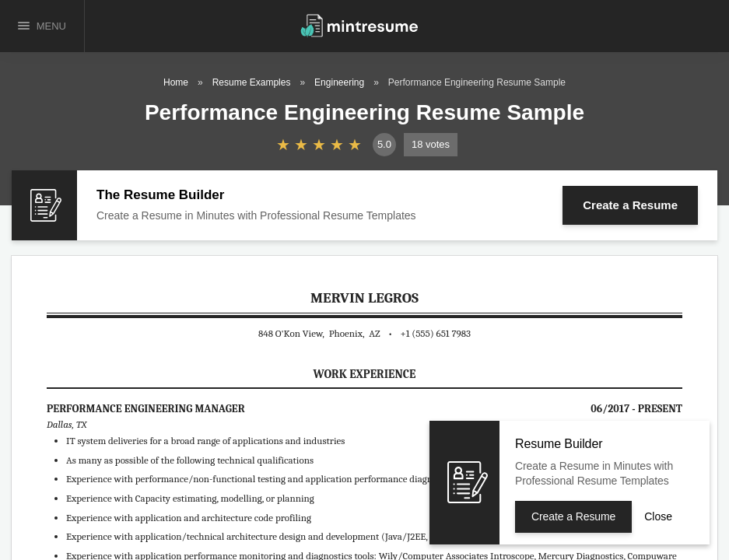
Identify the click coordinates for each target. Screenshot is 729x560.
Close (658, 516)
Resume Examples (252, 82)
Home (176, 82)
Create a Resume (630, 205)
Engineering (339, 82)
